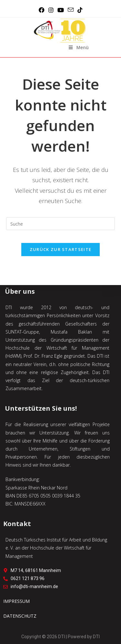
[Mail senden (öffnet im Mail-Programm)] (71, 10)
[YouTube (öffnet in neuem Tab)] (61, 10)
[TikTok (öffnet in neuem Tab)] (80, 10)
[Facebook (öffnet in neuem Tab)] (42, 10)
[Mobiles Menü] (79, 48)
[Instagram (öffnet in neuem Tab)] (51, 10)
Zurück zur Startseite (60, 249)
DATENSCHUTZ (20, 616)
